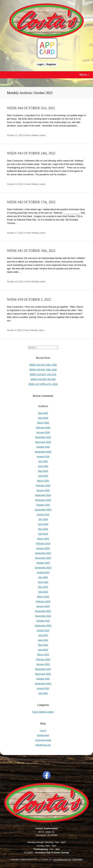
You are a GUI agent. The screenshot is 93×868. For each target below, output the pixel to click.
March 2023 (43, 597)
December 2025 (43, 437)
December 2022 (43, 611)
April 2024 (43, 534)
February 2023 (43, 601)
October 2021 (43, 679)
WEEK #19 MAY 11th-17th (43, 374)
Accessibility (78, 859)
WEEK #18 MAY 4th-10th (43, 379)
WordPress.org (43, 745)
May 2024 (43, 529)
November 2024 (43, 500)
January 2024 (43, 548)
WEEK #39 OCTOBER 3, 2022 (29, 299)
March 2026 (43, 423)
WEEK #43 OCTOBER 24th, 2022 (31, 153)
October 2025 (43, 447)
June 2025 (43, 466)
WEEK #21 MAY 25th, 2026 (43, 365)
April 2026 (43, 418)
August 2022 (43, 630)
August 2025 (43, 457)
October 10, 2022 (15, 282)
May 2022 (43, 645)
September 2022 (43, 626)
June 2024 (43, 524)
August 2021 (43, 688)
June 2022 (43, 640)
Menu (84, 75)
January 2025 (43, 490)
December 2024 (43, 495)
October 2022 (43, 621)
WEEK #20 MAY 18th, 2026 (43, 370)
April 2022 (43, 650)
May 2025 (43, 471)
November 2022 (43, 616)
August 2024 (43, 514)
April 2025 (43, 476)
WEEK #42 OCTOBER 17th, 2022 (31, 202)
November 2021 (43, 674)
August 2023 (43, 572)
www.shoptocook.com (62, 859)
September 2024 (43, 510)
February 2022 (43, 659)
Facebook (47, 775)
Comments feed (43, 740)
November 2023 (43, 558)
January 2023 (43, 606)
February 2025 (43, 485)
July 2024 (43, 519)
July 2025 (43, 461)
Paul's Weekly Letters (36, 135)
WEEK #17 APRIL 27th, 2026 (43, 384)
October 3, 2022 (14, 330)
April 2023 (43, 592)
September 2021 (43, 684)
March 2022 (43, 655)
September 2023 (43, 568)
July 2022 (43, 635)
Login (40, 64)
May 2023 (43, 587)
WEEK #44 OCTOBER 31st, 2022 (31, 108)
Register (51, 64)
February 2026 (43, 428)
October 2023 (43, 563)
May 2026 (43, 413)
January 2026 (43, 432)
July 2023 (43, 577)
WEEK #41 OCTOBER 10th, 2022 (31, 251)
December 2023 (43, 553)
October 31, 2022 (15, 135)
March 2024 (43, 539)
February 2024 (43, 543)
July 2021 (43, 693)
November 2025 (43, 442)
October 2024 (43, 505)
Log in (43, 730)
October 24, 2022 (15, 184)
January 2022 (43, 664)
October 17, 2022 (15, 233)
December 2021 (43, 669)
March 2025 (43, 481)
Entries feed (43, 735)
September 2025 (43, 452)
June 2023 (43, 582)
